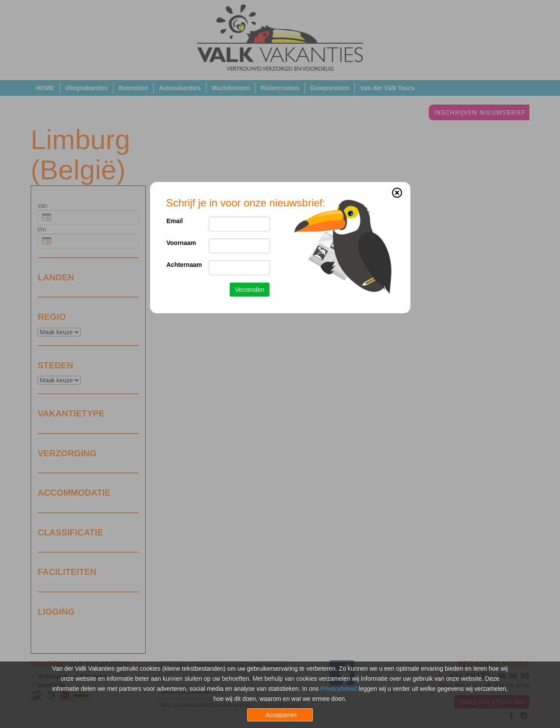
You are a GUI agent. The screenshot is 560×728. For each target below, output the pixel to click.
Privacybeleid (339, 689)
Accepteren (281, 715)
